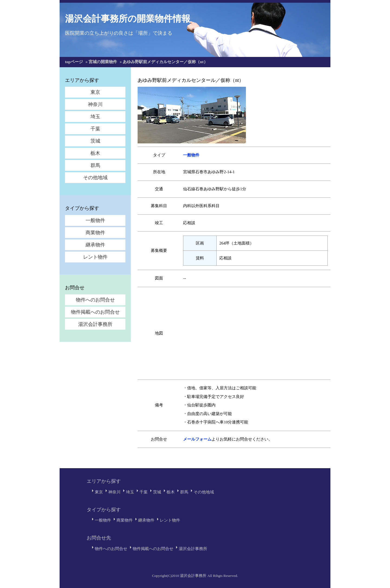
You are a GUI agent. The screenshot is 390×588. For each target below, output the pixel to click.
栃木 (95, 153)
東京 (95, 92)
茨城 (95, 141)
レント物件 (95, 257)
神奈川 (95, 104)
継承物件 (95, 245)
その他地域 (95, 178)
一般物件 (95, 220)
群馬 (95, 165)
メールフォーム (197, 439)
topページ (74, 62)
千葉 (95, 129)
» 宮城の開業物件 (101, 62)
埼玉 (95, 117)
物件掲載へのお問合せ (95, 312)
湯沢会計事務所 (95, 324)
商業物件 (95, 233)
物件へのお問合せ (95, 300)
